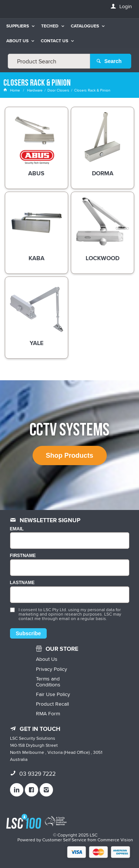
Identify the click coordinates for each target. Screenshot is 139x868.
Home (12, 90)
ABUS (36, 174)
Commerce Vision (115, 840)
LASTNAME (22, 583)
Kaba (37, 259)
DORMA (103, 174)
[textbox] (49, 61)
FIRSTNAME (23, 556)
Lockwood (102, 259)
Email (17, 529)
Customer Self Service (64, 840)
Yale (37, 344)
